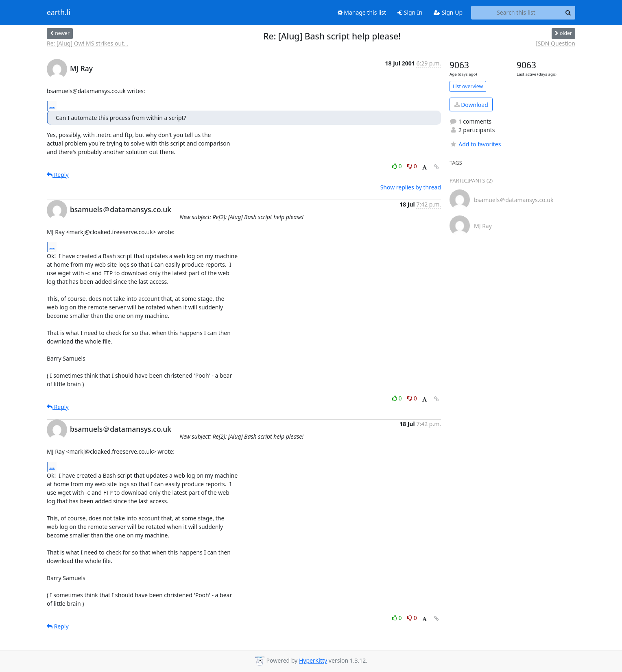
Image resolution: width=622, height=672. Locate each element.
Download (471, 105)
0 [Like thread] (398, 166)
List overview (468, 86)
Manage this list (362, 12)
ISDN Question (555, 43)
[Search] (568, 13)
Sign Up (448, 12)
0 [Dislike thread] (412, 166)
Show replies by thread (411, 187)
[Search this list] (516, 13)
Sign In (410, 12)
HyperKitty (313, 661)
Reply (58, 175)
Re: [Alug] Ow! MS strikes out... (87, 43)
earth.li (59, 13)
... (52, 106)
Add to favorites (475, 144)
